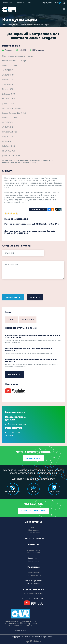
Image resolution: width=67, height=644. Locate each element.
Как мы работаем (33, 553)
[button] (60, 3)
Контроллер (28, 320)
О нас (34, 527)
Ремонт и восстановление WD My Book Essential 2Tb (32, 224)
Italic (7, 260)
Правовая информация (33, 642)
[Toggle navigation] (64, 9)
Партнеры (33, 567)
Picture (26, 260)
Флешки (11, 436)
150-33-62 (50, 3)
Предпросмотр (13, 297)
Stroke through (12, 260)
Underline (9, 260)
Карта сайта (34, 640)
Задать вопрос (34, 458)
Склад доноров (34, 533)
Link (23, 260)
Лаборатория (34, 522)
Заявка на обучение (34, 584)
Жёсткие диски (14, 432)
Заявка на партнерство (33, 581)
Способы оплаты (33, 550)
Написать (35, 297)
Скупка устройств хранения (33, 538)
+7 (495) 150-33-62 (33, 590)
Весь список (14, 374)
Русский (18, 631)
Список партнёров (33, 575)
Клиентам (34, 544)
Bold (4, 260)
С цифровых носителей (17, 424)
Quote (18, 260)
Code (20, 260)
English (23, 631)
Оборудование (33, 530)
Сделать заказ (34, 561)
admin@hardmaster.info (34, 594)
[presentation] (19, 287)
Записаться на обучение (33, 511)
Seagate (12, 320)
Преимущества (34, 573)
